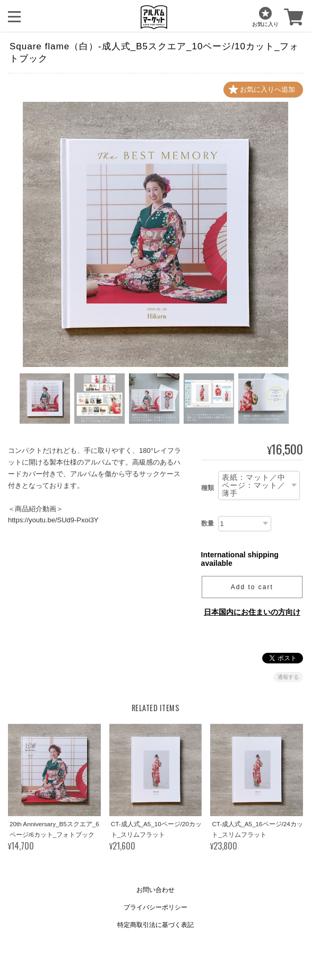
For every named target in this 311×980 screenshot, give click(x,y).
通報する (288, 677)
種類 (208, 488)
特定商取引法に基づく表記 (155, 925)
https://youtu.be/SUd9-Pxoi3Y (53, 520)
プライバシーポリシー (155, 907)
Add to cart (252, 587)
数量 (208, 523)
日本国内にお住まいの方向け (252, 612)
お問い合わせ (155, 890)
